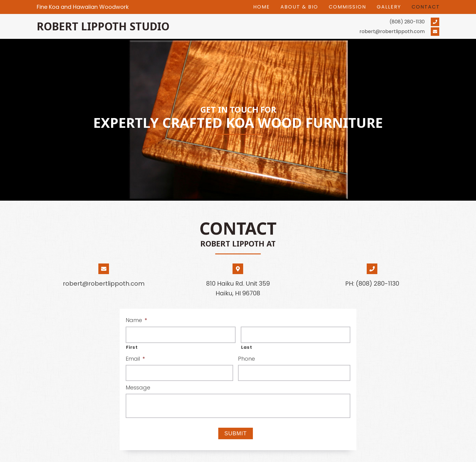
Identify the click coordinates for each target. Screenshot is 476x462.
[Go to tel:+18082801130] (342, 22)
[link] (262, 7)
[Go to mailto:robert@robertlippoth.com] (342, 32)
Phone (246, 359)
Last (247, 347)
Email (135, 359)
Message (138, 387)
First (132, 347)
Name (136, 320)
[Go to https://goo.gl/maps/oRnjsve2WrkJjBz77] (238, 283)
